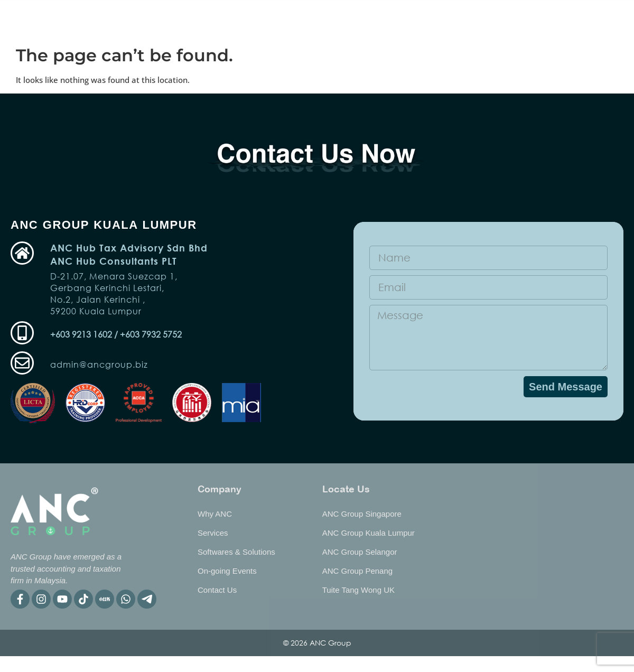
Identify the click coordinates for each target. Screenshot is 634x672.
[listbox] (607, 19)
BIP (502, 20)
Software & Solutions (315, 20)
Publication (399, 20)
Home (95, 20)
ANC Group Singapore (362, 514)
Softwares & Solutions (236, 552)
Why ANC (458, 20)
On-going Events (227, 571)
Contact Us (217, 590)
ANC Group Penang (357, 571)
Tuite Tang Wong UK (358, 590)
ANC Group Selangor (360, 552)
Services (231, 20)
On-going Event (157, 20)
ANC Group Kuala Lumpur (369, 533)
